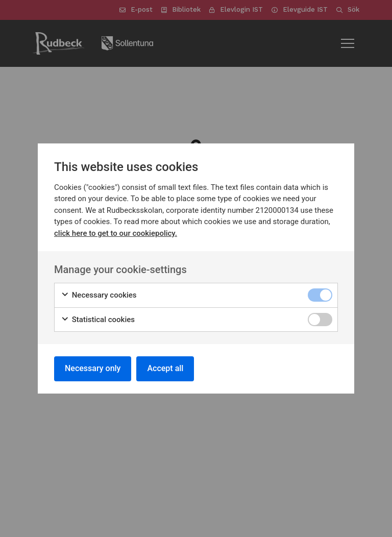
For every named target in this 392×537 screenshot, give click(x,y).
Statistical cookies (98, 320)
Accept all (165, 368)
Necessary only (93, 368)
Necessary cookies (99, 295)
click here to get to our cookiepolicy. (116, 233)
